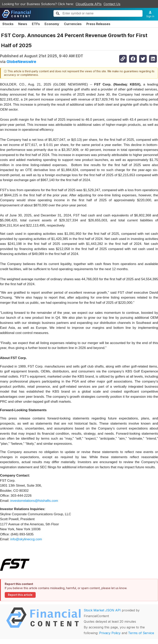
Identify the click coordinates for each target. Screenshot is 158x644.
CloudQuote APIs (89, 4)
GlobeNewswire (21, 62)
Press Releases (98, 24)
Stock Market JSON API (102, 610)
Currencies (73, 24)
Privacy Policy (110, 633)
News (23, 24)
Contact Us (112, 4)
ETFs (36, 24)
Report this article (20, 595)
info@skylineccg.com (26, 539)
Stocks (8, 24)
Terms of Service (141, 633)
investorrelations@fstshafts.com (34, 501)
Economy (52, 24)
